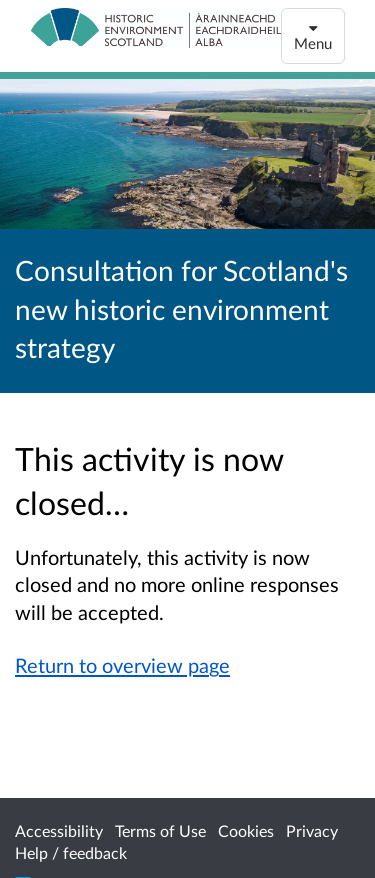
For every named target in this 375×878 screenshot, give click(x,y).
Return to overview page (122, 665)
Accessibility (59, 830)
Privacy (312, 830)
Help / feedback (71, 852)
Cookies (246, 830)
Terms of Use (160, 830)
